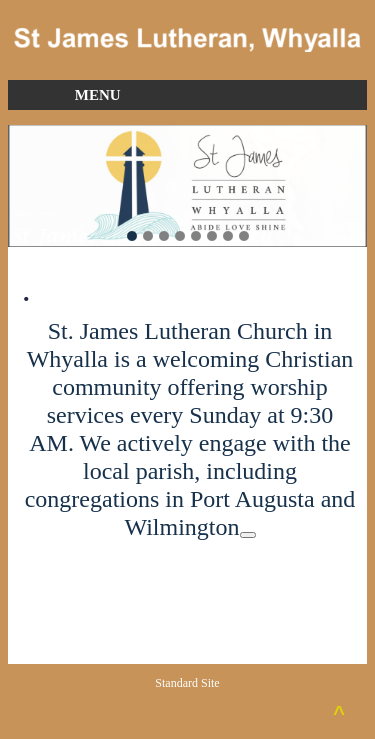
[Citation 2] (248, 535)
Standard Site (187, 683)
